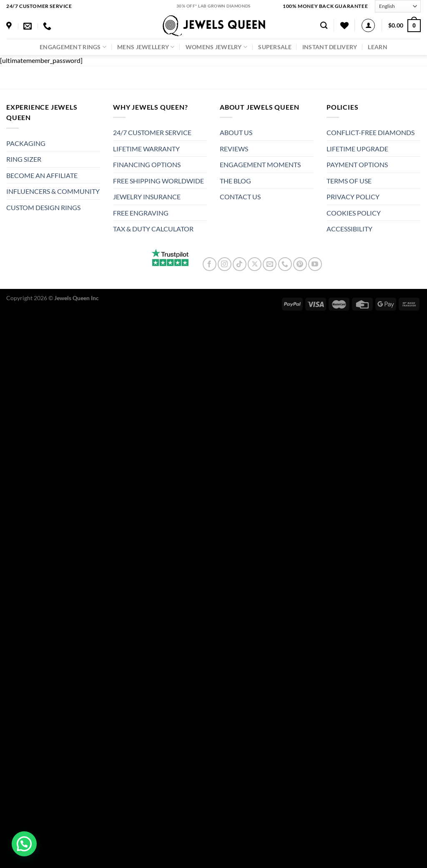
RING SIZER (24, 159)
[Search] (324, 26)
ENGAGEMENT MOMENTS (260, 164)
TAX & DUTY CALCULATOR (153, 229)
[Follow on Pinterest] (300, 264)
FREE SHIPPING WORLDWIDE (158, 181)
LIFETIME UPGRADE (357, 149)
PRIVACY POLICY (353, 197)
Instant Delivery (330, 47)
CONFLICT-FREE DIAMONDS (370, 132)
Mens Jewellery (146, 47)
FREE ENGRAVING (141, 213)
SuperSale (275, 47)
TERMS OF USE (349, 181)
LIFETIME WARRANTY (146, 149)
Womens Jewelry (217, 47)
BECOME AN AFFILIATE (42, 175)
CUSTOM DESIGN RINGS (43, 207)
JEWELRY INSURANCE (147, 197)
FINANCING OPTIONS (147, 164)
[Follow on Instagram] (225, 264)
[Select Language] (398, 6)
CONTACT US (240, 197)
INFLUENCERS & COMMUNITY (53, 191)
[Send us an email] (270, 264)
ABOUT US (236, 132)
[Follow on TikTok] (240, 264)
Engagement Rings (73, 47)
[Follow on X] (255, 264)
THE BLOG (235, 181)
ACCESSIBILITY (349, 229)
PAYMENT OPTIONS (357, 164)
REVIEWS (234, 149)
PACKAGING (26, 143)
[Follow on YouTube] (315, 264)
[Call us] (285, 264)
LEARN (377, 47)
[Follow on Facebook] (210, 264)
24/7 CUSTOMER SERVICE (152, 132)
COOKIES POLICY (354, 213)
